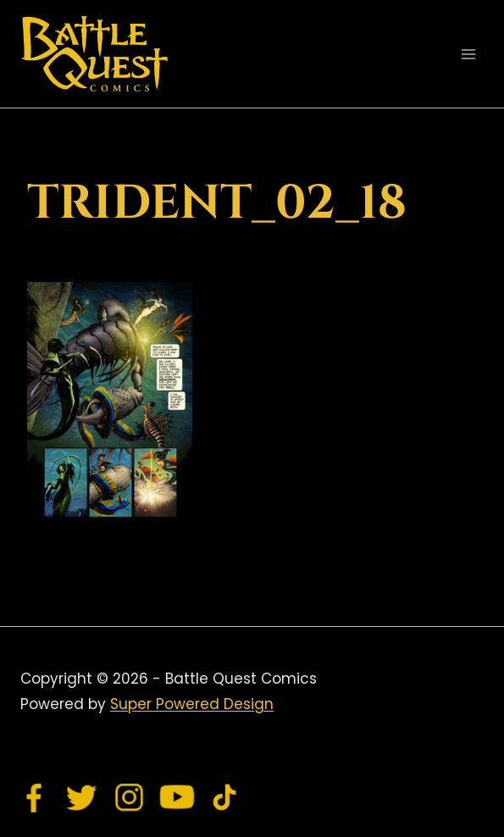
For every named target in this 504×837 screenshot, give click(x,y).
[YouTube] (177, 797)
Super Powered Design (192, 704)
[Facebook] (35, 797)
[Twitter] (82, 797)
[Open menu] (468, 54)
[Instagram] (130, 797)
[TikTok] (224, 797)
